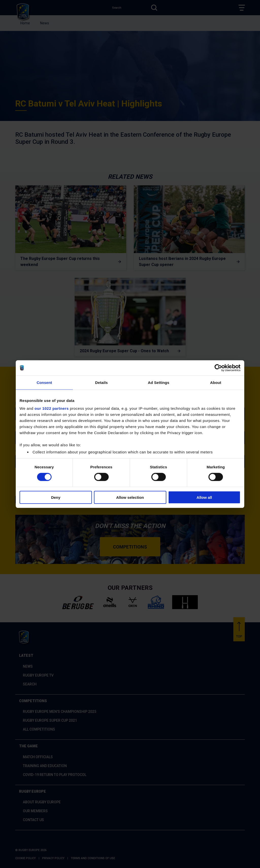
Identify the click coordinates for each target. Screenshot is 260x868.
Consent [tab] (44, 382)
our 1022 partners (52, 408)
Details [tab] (102, 382)
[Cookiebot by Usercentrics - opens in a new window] (218, 368)
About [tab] (216, 382)
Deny (56, 497)
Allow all (204, 497)
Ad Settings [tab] (158, 382)
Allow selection (130, 497)
